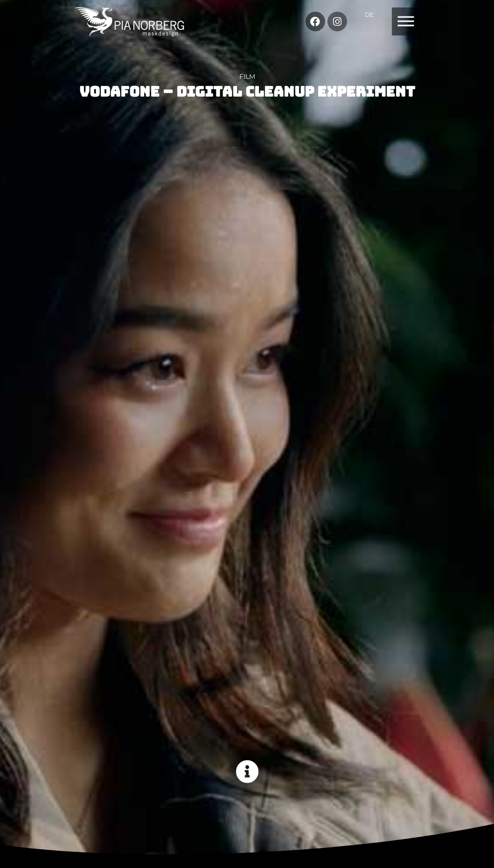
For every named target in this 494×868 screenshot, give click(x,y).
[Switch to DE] (369, 15)
